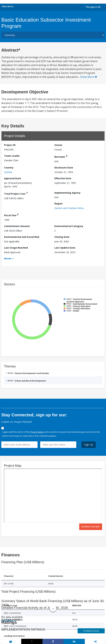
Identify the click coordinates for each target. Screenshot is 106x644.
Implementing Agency (67, 193)
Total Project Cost (16, 193)
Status (58, 145)
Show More (89, 77)
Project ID (10, 145)
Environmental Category (69, 226)
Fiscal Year (11, 215)
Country (9, 168)
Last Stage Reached (16, 248)
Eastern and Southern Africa (69, 208)
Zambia (8, 172)
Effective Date (63, 178)
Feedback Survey (91, 631)
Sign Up (89, 445)
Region (58, 204)
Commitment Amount (17, 226)
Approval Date (12, 178)
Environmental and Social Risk (22, 237)
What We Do (8, 6)
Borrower (61, 156)
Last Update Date (65, 248)
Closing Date (62, 237)
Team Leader (12, 156)
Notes (8, 258)
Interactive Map (91, 527)
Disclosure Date (64, 168)
